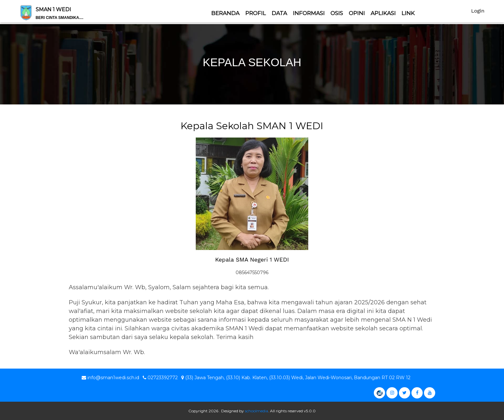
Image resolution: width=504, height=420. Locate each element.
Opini (357, 13)
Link (408, 13)
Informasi (309, 13)
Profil (256, 13)
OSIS (337, 13)
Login (478, 11)
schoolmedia (256, 411)
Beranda (225, 13)
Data (279, 13)
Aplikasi (383, 13)
